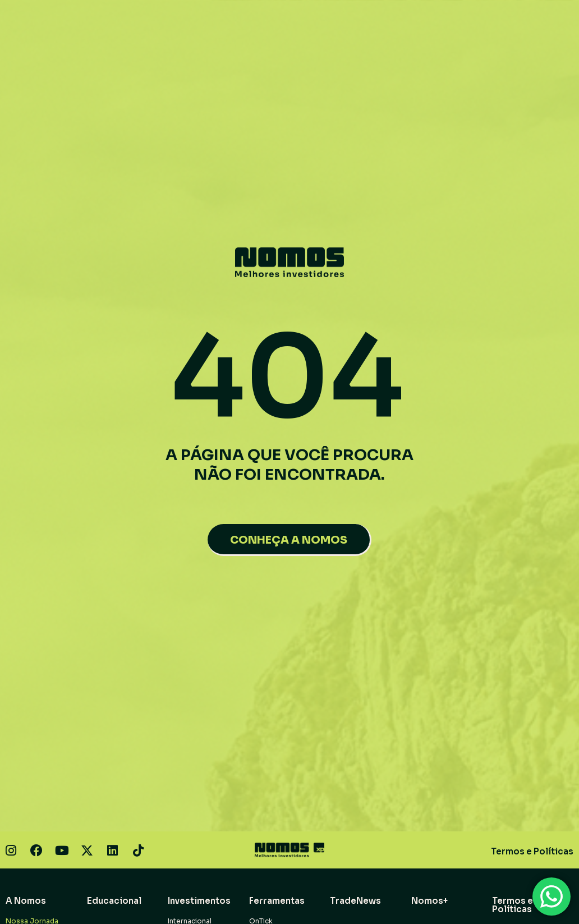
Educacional (114, 901)
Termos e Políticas (532, 851)
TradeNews (355, 901)
